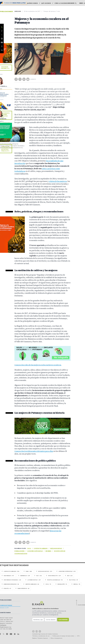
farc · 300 (28, 571)
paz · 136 (38, 576)
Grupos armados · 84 (31, 584)
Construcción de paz (35, 551)
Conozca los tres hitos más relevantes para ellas (34, 451)
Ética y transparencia (56, 638)
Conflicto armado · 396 (10, 571)
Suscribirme (63, 620)
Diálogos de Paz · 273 (44, 571)
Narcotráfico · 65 (22, 588)
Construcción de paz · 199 (66, 571)
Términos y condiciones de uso (41, 636)
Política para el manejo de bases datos (63, 636)
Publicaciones (6, 600)
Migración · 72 (61, 584)
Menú (82, 3)
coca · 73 (47, 584)
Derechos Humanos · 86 (10, 584)
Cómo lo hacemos (61, 3)
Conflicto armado (41, 548)
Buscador (72, 3)
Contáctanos (5, 613)
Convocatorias (6, 605)
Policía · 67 (6, 588)
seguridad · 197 (8, 576)
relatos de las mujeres (58, 181)
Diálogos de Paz (56, 548)
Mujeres (48, 551)
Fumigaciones (19, 551)
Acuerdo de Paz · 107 (33, 580)
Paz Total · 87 (72, 580)
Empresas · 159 (24, 576)
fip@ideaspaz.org (6, 627)
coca (29, 548)
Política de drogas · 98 (54, 580)
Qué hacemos (46, 3)
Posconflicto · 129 (53, 576)
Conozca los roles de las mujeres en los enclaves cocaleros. (38, 365)
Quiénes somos (32, 3)
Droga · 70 (76, 584)
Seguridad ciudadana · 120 (11, 580)
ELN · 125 (69, 576)
